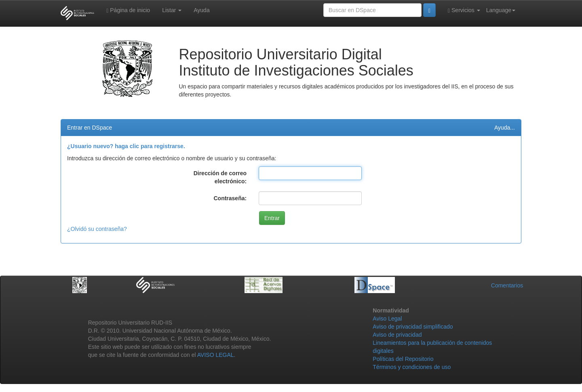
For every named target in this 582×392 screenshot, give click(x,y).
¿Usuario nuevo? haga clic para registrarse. (126, 146)
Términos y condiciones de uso (412, 367)
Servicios (464, 10)
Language (501, 10)
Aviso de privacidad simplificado (413, 327)
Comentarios (507, 285)
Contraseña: (230, 198)
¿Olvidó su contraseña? (97, 229)
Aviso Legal (387, 319)
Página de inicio (128, 10)
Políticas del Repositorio (403, 359)
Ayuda (201, 10)
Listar (172, 10)
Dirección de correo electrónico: (220, 177)
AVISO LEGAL (216, 355)
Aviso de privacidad (397, 335)
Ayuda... (505, 128)
